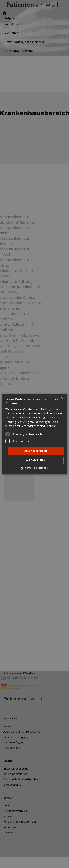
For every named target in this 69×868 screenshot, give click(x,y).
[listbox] (56, 398)
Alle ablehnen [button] (36, 460)
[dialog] (35, 434)
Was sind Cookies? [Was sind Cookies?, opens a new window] (45, 426)
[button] (35, 468)
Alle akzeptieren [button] (36, 451)
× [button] (61, 398)
